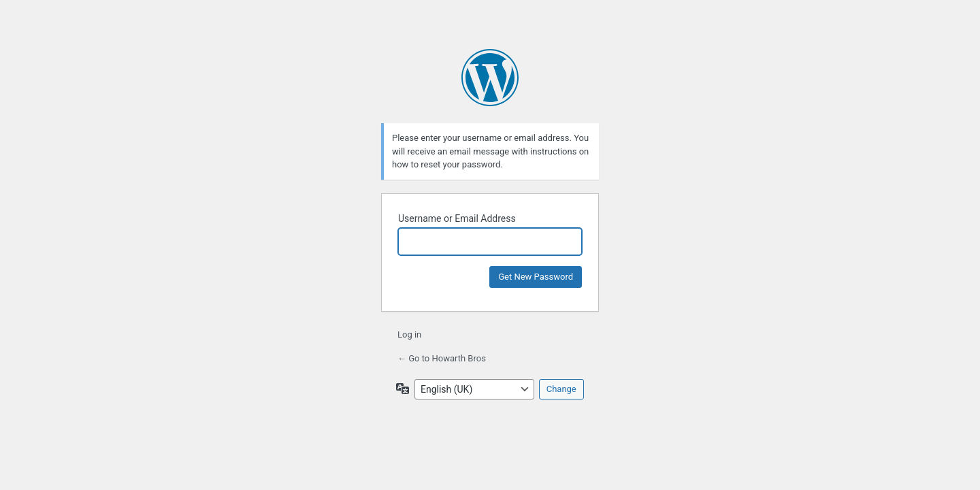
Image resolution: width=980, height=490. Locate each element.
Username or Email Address (457, 218)
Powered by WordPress (490, 78)
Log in (409, 334)
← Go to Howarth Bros (442, 358)
